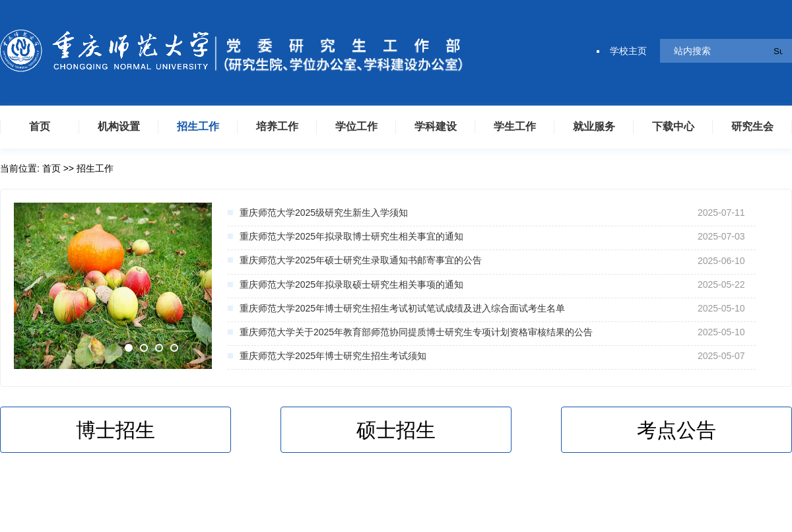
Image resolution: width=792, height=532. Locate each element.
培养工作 (277, 126)
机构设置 (119, 126)
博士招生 (115, 430)
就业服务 (594, 126)
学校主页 (622, 51)
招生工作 (198, 126)
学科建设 (436, 126)
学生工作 (515, 126)
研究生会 (752, 126)
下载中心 (673, 126)
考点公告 (676, 430)
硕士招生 (396, 430)
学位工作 (356, 126)
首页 (40, 126)
